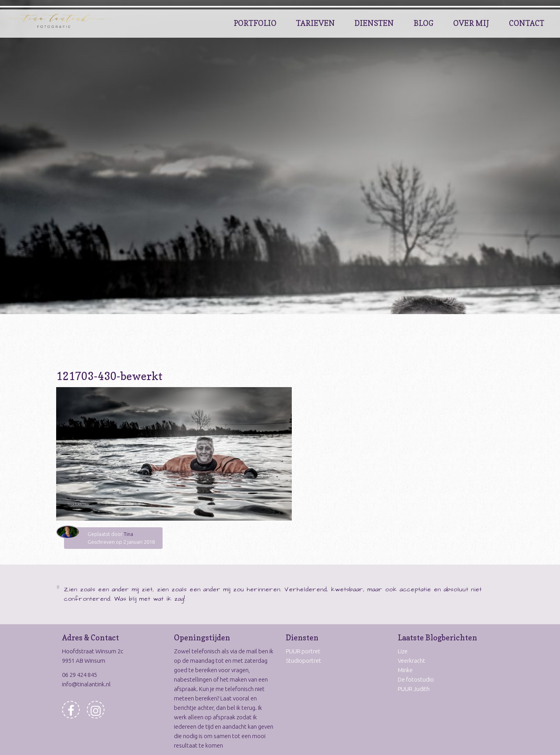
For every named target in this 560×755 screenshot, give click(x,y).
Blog (424, 23)
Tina (128, 534)
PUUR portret (303, 651)
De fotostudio (416, 679)
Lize (403, 651)
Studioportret (304, 661)
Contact (527, 23)
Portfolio (255, 23)
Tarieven (316, 23)
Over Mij (471, 23)
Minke (405, 670)
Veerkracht (412, 661)
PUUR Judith (414, 689)
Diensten (374, 23)
